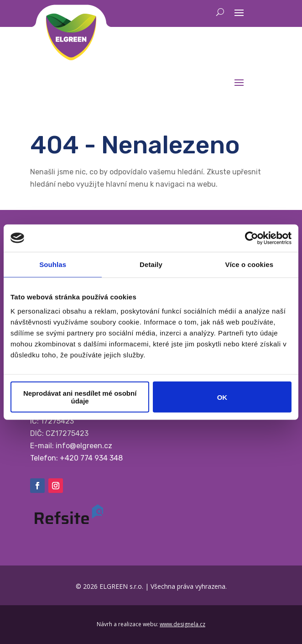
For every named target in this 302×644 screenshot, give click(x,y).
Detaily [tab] (151, 264)
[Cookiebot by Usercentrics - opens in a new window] (252, 238)
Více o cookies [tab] (250, 264)
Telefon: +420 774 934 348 (76, 458)
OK (222, 397)
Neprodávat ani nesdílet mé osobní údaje (80, 397)
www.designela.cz (182, 624)
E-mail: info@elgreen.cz (71, 446)
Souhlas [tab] (53, 264)
